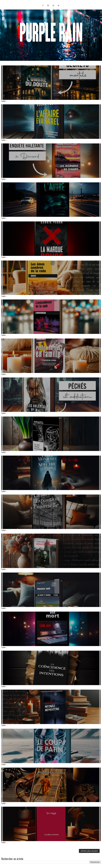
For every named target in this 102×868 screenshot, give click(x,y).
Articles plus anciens (89, 851)
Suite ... (4, 101)
